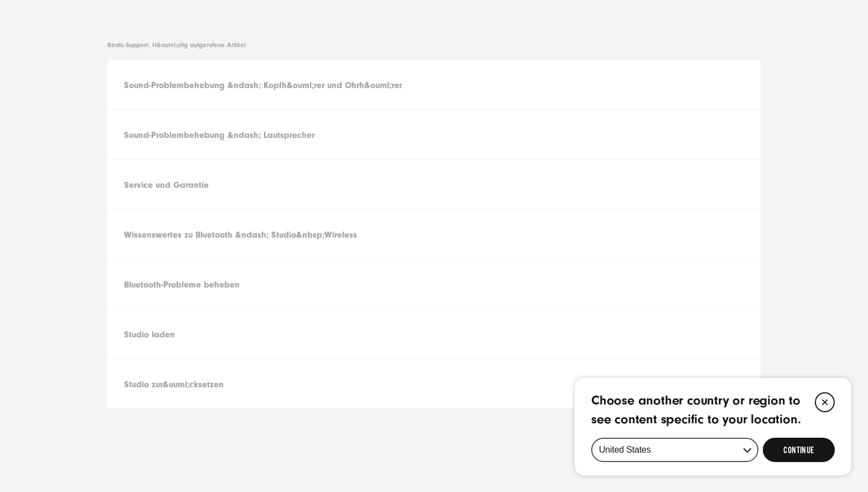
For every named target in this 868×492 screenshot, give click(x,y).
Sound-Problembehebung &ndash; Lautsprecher (219, 135)
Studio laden (149, 335)
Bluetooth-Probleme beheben (182, 285)
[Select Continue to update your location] (799, 450)
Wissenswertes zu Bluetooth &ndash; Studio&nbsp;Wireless (241, 235)
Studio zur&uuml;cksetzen (174, 385)
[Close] (825, 402)
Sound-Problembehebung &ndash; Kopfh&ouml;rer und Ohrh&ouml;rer (263, 85)
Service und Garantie (166, 185)
